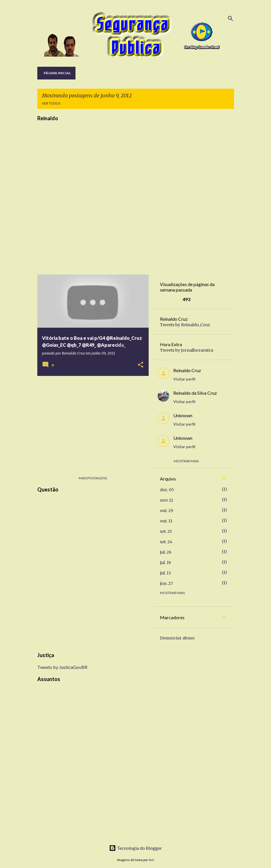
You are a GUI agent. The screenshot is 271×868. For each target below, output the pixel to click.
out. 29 (167, 511)
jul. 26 (166, 552)
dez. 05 (167, 490)
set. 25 (166, 531)
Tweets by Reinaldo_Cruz (185, 325)
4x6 (151, 860)
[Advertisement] (91, 421)
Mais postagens (93, 478)
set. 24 (166, 542)
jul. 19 (165, 563)
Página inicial (57, 73)
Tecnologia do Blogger (135, 848)
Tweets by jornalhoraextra (187, 350)
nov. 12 (167, 500)
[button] (141, 365)
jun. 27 (166, 583)
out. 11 (166, 521)
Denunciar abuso (177, 638)
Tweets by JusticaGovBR (62, 667)
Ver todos (51, 103)
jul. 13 (165, 573)
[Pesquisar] (231, 18)
